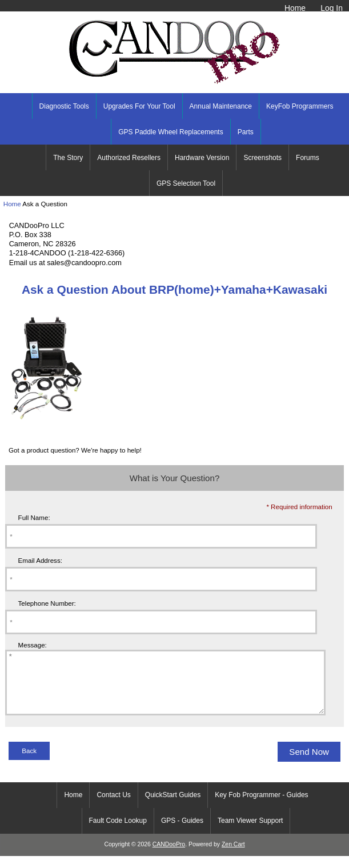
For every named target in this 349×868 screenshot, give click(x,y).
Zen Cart (233, 856)
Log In (332, 8)
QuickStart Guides (173, 807)
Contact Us (113, 807)
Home (295, 8)
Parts (246, 132)
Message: (33, 645)
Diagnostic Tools (64, 106)
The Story (68, 158)
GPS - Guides (182, 833)
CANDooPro (169, 856)
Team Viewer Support (250, 833)
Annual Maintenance (221, 106)
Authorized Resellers (129, 158)
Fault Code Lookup (118, 833)
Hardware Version (202, 158)
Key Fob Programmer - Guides (261, 807)
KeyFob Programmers (300, 106)
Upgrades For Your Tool (139, 106)
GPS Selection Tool (186, 183)
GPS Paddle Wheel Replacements (171, 132)
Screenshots (262, 158)
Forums (308, 158)
